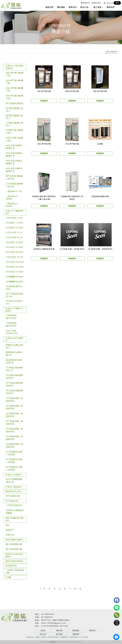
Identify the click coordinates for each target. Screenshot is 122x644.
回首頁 (43, 630)
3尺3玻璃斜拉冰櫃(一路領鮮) (14, 461)
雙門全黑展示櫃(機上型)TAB (14, 177)
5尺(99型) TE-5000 (14, 247)
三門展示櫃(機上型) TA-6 (15, 124)
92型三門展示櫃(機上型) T (14, 139)
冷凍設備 (30, 637)
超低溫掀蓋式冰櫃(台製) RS (14, 361)
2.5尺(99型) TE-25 (14, 233)
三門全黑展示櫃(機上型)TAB (14, 185)
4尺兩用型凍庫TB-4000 (14, 288)
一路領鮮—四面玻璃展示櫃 (15, 571)
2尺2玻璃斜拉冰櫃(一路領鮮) (14, 453)
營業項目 (73, 7)
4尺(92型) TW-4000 (15, 262)
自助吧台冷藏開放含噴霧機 (15, 512)
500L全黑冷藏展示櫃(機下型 (14, 162)
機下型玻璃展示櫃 (14, 549)
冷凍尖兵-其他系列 (13, 475)
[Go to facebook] (116, 637)
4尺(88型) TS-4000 (14, 223)
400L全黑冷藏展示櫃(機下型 (14, 147)
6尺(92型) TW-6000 (15, 267)
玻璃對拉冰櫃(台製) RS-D (15, 346)
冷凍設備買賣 (52, 637)
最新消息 (50, 7)
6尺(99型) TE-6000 (14, 252)
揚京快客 (53, 642)
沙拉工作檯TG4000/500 (12, 332)
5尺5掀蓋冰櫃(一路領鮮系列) (14, 438)
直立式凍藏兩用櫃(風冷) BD (14, 481)
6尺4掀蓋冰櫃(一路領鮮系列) (14, 445)
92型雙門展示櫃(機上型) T (14, 132)
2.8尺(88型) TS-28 (14, 218)
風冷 (8, 525)
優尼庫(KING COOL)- (14, 491)
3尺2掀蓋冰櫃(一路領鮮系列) (14, 415)
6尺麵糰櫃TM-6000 (15, 282)
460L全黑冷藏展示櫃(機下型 (14, 154)
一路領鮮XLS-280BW (12, 198)
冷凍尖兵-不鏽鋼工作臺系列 (14, 310)
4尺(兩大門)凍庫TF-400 (15, 302)
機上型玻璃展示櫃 (14, 544)
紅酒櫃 (8, 577)
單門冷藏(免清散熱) (15, 103)
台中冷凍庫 (83, 637)
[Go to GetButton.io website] (116, 642)
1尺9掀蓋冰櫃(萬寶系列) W (14, 369)
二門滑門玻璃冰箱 (14, 505)
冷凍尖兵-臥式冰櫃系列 (14, 339)
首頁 (108, 52)
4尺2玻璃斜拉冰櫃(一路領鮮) (14, 468)
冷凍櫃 (37, 637)
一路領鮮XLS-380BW (12, 205)
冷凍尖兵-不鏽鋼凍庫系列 (14, 212)
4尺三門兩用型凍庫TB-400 (14, 295)
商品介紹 (85, 7)
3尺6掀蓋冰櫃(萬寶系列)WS (14, 392)
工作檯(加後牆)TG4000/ (11, 324)
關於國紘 (61, 7)
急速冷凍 (10, 535)
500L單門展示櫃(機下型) (14, 89)
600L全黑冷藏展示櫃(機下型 (14, 170)
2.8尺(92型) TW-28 (14, 257)
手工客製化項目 (12, 501)
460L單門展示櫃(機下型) (14, 82)
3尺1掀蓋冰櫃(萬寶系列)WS (14, 384)
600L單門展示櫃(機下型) (14, 97)
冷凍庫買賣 (73, 637)
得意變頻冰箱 (11, 566)
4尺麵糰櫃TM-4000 (15, 277)
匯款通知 (96, 3)
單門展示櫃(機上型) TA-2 (15, 110)
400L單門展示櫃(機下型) (14, 74)
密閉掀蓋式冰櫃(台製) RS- (14, 354)
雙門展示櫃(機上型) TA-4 (15, 117)
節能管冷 (10, 530)
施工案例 (98, 7)
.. (69, 642)
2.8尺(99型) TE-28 (14, 237)
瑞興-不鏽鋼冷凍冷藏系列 (14, 519)
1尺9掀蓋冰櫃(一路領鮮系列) (14, 400)
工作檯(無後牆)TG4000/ (11, 317)
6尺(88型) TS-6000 (14, 228)
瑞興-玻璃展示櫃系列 (14, 540)
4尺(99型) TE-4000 (14, 242)
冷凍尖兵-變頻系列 (13, 487)
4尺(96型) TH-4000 (14, 272)
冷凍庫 (43, 637)
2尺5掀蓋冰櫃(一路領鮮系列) (14, 407)
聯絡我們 (111, 7)
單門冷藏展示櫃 (13, 496)
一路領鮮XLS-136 (14, 191)
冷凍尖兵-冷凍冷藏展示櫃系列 (14, 67)
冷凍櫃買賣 (63, 637)
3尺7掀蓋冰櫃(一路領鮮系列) (14, 423)
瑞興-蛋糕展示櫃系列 (14, 561)
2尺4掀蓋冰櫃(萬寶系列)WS (14, 377)
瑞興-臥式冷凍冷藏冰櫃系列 (14, 555)
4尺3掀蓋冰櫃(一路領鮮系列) (14, 430)
